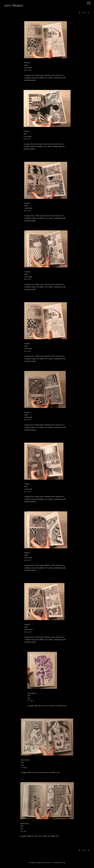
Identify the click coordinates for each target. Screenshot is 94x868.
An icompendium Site (59, 863)
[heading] (14, 6)
